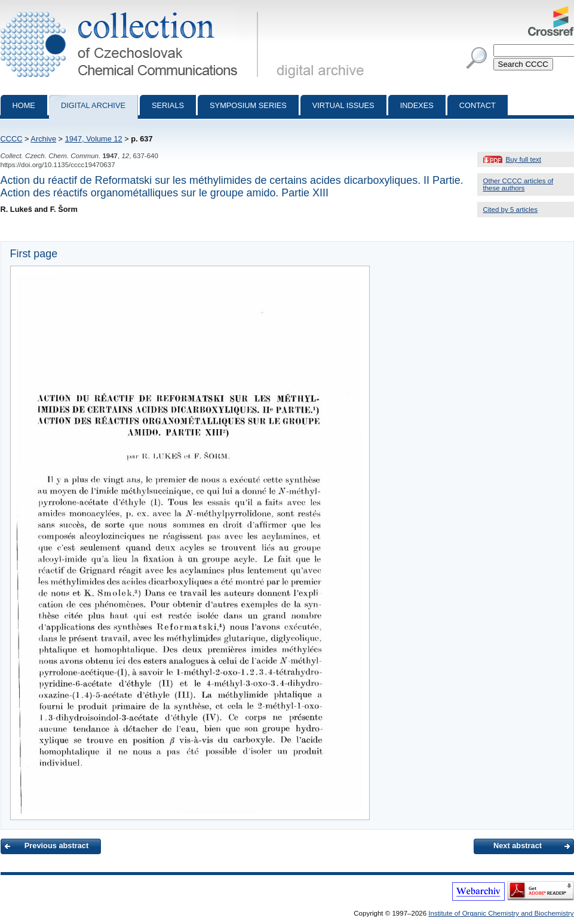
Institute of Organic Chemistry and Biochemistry (501, 913)
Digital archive (93, 105)
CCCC (12, 139)
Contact (478, 105)
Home (24, 105)
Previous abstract (56, 846)
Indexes (417, 105)
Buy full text (524, 159)
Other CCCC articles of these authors (518, 184)
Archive (43, 139)
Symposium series (248, 105)
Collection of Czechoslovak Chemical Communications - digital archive (132, 11)
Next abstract (518, 846)
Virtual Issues (343, 105)
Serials (168, 105)
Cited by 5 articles (511, 210)
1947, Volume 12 (94, 139)
